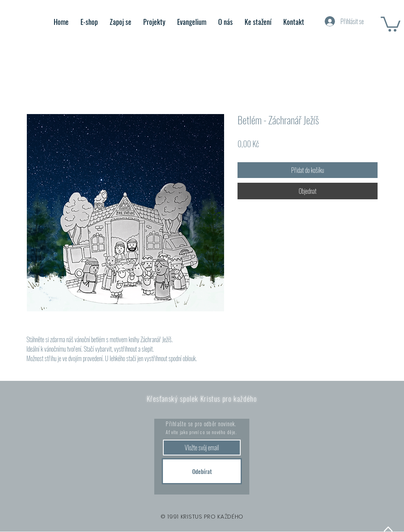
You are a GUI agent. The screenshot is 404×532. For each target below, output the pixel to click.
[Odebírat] (202, 471)
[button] (391, 23)
